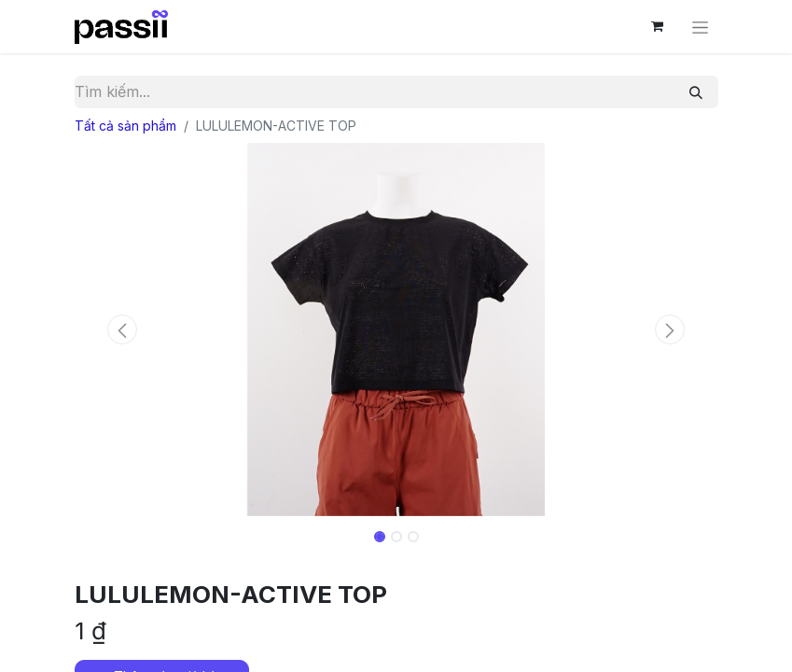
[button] (123, 329)
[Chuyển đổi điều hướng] (700, 27)
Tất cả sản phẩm (125, 126)
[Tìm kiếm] (696, 92)
